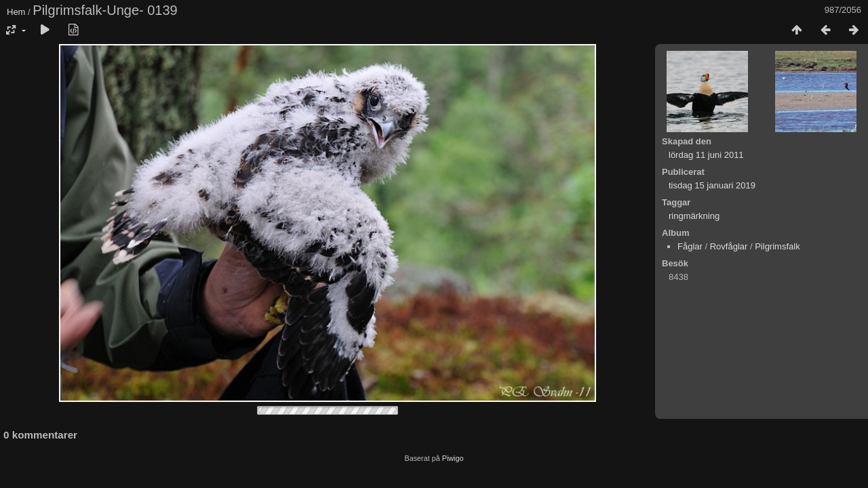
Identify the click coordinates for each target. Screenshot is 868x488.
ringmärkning (694, 216)
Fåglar (690, 246)
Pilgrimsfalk (777, 246)
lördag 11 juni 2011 (706, 155)
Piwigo (453, 458)
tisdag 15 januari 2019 (712, 185)
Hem (16, 12)
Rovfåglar (729, 246)
